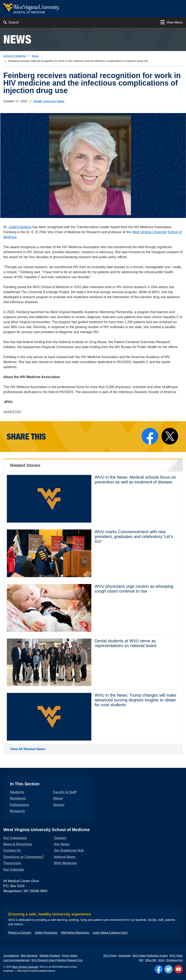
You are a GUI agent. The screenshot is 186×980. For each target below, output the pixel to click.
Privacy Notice (70, 956)
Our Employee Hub (69, 850)
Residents (18, 798)
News (17, 39)
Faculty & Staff (65, 792)
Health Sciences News (49, 101)
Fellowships (20, 805)
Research (17, 811)
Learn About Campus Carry (110, 933)
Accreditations (11, 956)
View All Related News (28, 749)
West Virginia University (149, 232)
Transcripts (12, 863)
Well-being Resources (75, 933)
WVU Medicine (65, 863)
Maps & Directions (18, 844)
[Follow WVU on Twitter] (169, 969)
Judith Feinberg (20, 227)
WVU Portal (110, 956)
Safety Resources (46, 933)
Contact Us (12, 850)
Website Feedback (50, 956)
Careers (60, 838)
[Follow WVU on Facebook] (159, 969)
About (58, 798)
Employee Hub (174, 960)
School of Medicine (15, 56)
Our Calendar (14, 870)
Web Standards (29, 956)
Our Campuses (15, 838)
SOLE (161, 960)
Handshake (124, 956)
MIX (141, 960)
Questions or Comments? (24, 857)
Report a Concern (20, 933)
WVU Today (176, 956)
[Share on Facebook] (150, 436)
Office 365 (151, 960)
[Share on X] (170, 436)
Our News (62, 844)
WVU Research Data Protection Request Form (57, 960)
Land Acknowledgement (17, 960)
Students (17, 792)
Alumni (59, 805)
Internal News (65, 857)
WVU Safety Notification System (150, 956)
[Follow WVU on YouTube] (179, 969)
